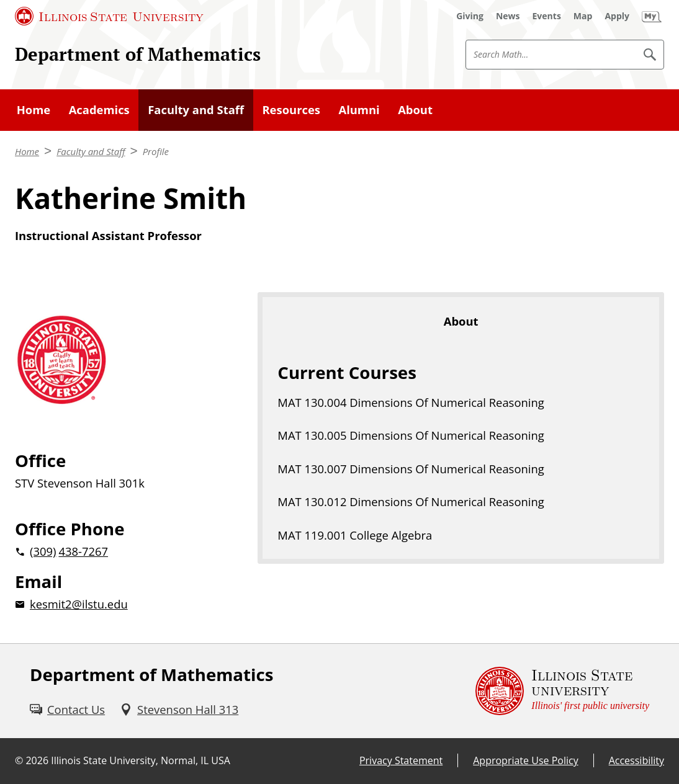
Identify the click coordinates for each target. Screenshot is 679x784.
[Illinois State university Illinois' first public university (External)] (562, 691)
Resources (291, 109)
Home (34, 109)
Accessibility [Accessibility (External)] (636, 760)
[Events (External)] (547, 16)
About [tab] (461, 321)
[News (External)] (508, 16)
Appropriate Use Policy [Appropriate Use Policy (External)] (525, 760)
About (415, 109)
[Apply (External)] (617, 16)
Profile (156, 151)
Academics (99, 109)
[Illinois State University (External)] (109, 16)
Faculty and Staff (196, 109)
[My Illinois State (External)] (652, 16)
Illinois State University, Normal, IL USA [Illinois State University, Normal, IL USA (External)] (141, 760)
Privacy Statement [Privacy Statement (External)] (401, 760)
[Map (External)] (583, 16)
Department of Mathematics (138, 54)
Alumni (359, 109)
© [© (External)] (19, 760)
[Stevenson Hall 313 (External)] (179, 709)
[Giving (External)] (470, 16)
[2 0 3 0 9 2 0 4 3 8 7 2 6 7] (116, 551)
